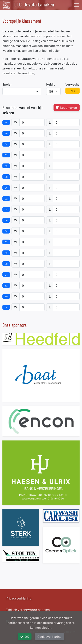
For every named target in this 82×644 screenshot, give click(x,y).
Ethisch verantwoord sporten (28, 610)
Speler (7, 84)
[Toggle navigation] (77, 5)
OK (25, 636)
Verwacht (72, 84)
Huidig (51, 84)
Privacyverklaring (18, 598)
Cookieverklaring (49, 636)
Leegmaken (67, 107)
